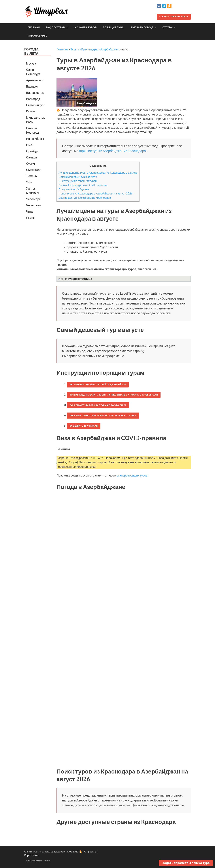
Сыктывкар (34, 170)
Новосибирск (35, 139)
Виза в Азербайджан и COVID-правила (83, 185)
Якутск (31, 218)
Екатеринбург (35, 105)
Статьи (167, 27)
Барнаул (32, 86)
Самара (31, 157)
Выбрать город (142, 27)
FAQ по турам (56, 27)
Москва (31, 63)
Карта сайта (31, 855)
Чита (29, 211)
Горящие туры (114, 27)
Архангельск (34, 80)
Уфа (29, 182)
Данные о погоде (34, 861)
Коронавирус (37, 36)
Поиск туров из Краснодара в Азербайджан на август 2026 (96, 193)
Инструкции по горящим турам (78, 181)
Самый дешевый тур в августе (78, 177)
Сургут (31, 163)
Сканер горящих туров (174, 17)
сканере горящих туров (132, 475)
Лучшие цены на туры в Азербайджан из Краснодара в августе (98, 173)
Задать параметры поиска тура (186, 863)
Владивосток (35, 93)
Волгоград (33, 99)
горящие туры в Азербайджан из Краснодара (112, 151)
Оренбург (33, 151)
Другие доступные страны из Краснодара (85, 198)
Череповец (34, 205)
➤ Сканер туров (85, 27)
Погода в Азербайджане (74, 189)
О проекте (90, 851)
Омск (30, 145)
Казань (31, 111)
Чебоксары (34, 199)
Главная (34, 27)
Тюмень (31, 176)
